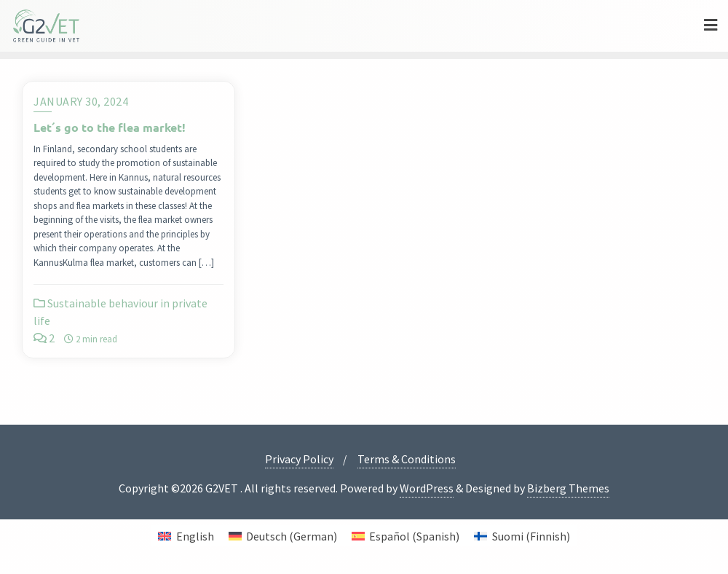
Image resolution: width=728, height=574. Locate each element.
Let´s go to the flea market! (110, 127)
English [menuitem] (195, 536)
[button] (32, 542)
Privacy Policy (299, 459)
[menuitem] (186, 536)
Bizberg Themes (568, 488)
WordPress (427, 488)
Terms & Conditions (407, 459)
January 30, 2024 (81, 101)
